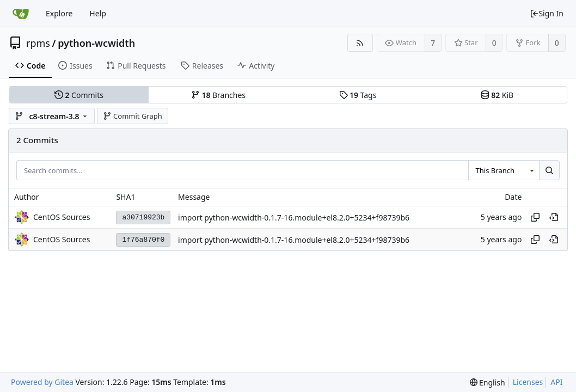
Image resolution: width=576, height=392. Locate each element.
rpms (38, 43)
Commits (79, 95)
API (556, 382)
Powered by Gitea (42, 382)
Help (98, 13)
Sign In (547, 13)
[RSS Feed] (360, 43)
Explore (59, 13)
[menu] (488, 382)
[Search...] (549, 170)
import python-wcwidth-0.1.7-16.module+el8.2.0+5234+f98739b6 (294, 218)
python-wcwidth (96, 43)
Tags (358, 95)
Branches (218, 95)
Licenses (528, 382)
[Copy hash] (535, 217)
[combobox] (504, 170)
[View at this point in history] (554, 217)
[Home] (21, 14)
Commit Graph (133, 116)
